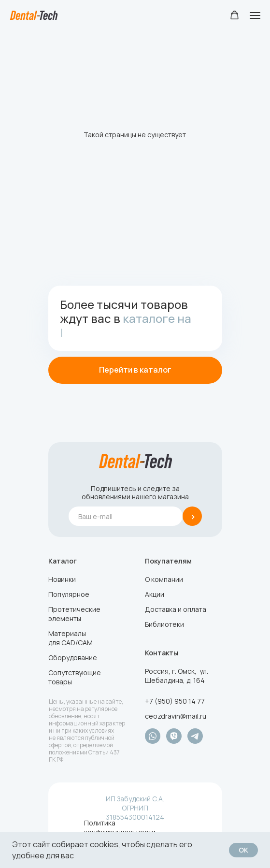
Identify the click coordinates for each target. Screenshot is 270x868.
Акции (155, 594)
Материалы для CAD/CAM (71, 638)
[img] (135, 461)
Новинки (62, 579)
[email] (126, 516)
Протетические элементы (74, 614)
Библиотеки (164, 624)
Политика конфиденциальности (120, 827)
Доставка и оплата (176, 609)
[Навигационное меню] (255, 15)
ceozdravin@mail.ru (176, 716)
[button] (234, 15)
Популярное (69, 594)
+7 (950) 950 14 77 (175, 701)
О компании (164, 579)
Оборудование (73, 658)
